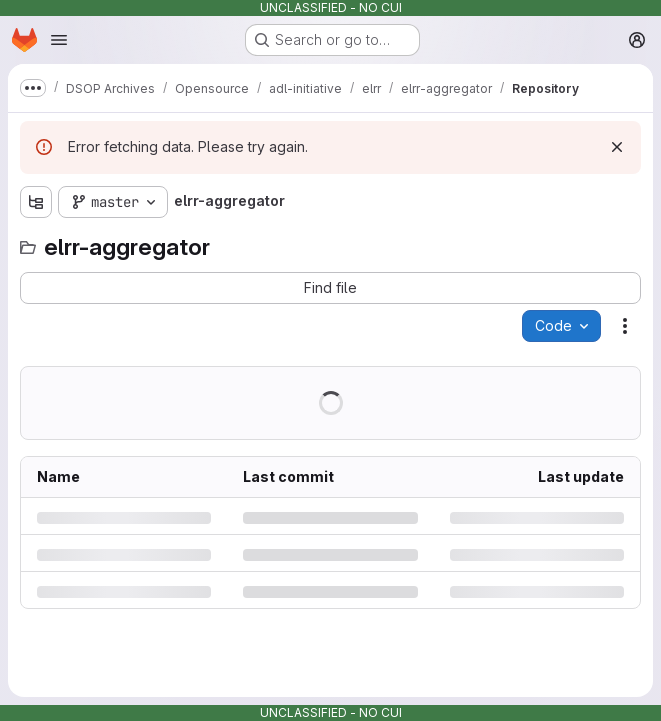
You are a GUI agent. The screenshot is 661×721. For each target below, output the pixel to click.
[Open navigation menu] (59, 40)
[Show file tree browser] (36, 202)
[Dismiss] (617, 147)
